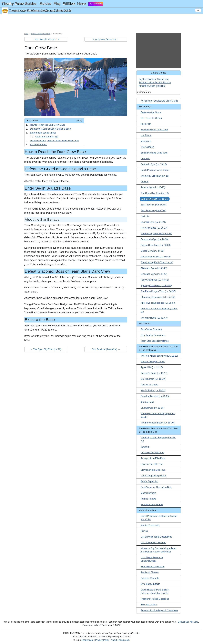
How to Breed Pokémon (153, 567)
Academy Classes (150, 572)
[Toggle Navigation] (198, 10)
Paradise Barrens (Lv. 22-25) (155, 396)
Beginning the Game (151, 112)
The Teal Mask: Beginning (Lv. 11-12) (159, 356)
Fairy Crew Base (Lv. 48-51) (155, 280)
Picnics (144, 531)
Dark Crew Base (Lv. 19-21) (155, 199)
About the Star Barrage (47, 137)
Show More (145, 92)
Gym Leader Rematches (153, 335)
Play (57, 4)
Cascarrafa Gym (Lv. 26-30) (155, 239)
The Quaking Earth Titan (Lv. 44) (157, 262)
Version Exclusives (150, 525)
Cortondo (145, 159)
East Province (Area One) (154, 205)
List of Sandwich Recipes (153, 543)
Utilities (69, 4)
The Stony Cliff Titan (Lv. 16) (155, 176)
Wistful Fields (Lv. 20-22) (153, 390)
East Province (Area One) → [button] (106, 39)
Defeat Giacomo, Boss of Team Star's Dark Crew (55, 141)
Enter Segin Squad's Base (43, 133)
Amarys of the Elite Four (153, 458)
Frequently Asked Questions (155, 599)
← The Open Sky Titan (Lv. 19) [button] (46, 39)
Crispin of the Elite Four (152, 453)
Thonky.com (17, 10)
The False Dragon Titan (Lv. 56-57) (158, 291)
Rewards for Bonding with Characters (159, 610)
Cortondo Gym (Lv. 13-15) (154, 164)
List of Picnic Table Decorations (156, 537)
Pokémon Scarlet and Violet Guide (49, 10)
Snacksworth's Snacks (152, 505)
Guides (46, 4)
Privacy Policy (102, 640)
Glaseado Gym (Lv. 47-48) (154, 274)
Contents (55, 121)
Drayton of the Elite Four (153, 470)
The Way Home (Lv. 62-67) (154, 318)
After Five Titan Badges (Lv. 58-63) (158, 303)
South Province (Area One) (154, 130)
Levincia (145, 216)
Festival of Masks (149, 385)
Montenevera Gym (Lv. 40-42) (156, 257)
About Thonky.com (120, 640)
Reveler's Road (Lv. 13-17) (154, 373)
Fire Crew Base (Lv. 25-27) (154, 228)
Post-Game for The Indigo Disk (156, 487)
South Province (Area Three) (155, 170)
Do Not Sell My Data (188, 622)
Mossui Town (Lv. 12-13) (153, 362)
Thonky (19, 4)
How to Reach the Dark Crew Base (48, 125)
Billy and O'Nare (149, 605)
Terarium (145, 447)
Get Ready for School (152, 118)
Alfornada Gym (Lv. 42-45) (154, 268)
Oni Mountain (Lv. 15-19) (153, 379)
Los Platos (146, 135)
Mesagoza (146, 141)
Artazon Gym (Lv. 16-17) (153, 187)
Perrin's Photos (148, 499)
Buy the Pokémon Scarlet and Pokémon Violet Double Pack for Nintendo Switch (155, 82)
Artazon (145, 182)
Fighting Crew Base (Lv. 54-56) (156, 286)
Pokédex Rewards (150, 578)
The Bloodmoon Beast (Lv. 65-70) (158, 423)
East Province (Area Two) (153, 210)
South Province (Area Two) (154, 153)
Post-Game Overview (151, 329)
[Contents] (54, 132)
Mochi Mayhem (148, 493)
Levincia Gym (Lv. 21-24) (153, 222)
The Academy (148, 147)
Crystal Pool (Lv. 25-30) (152, 408)
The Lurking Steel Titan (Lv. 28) (156, 234)
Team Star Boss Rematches (155, 341)
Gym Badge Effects (150, 584)
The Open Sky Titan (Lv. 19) (155, 193)
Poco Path (146, 124)
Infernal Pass (147, 402)
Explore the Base (39, 145)
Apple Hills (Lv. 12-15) (152, 367)
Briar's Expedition (149, 481)
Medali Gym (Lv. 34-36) (152, 251)
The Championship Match (154, 476)
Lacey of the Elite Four (152, 464)
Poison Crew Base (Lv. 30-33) (156, 245)
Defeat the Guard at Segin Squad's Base (51, 129)
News (82, 4)
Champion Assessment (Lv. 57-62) (158, 297)
